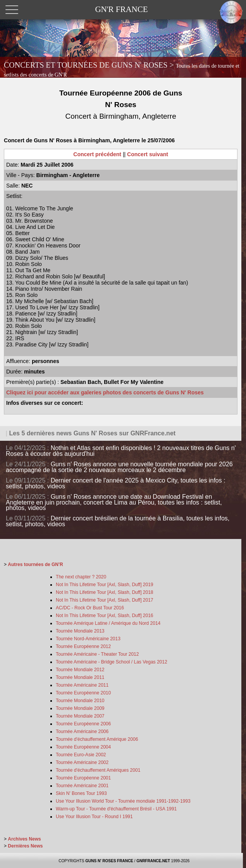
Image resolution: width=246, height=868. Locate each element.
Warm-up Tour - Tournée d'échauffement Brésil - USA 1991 (116, 809)
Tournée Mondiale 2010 (80, 701)
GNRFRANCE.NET (153, 861)
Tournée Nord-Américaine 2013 (88, 639)
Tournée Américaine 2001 (82, 786)
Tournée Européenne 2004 (83, 747)
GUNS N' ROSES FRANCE (109, 861)
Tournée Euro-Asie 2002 (81, 755)
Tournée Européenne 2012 (83, 646)
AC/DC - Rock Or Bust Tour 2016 (90, 608)
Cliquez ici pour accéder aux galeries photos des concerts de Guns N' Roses (105, 392)
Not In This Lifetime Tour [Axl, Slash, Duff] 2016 (104, 616)
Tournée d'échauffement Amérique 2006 (97, 739)
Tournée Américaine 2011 (82, 685)
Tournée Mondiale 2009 (80, 708)
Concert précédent (97, 154)
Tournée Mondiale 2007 (80, 716)
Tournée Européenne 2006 (83, 724)
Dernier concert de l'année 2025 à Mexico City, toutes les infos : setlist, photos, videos (116, 483)
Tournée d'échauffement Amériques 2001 (98, 770)
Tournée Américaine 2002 (82, 762)
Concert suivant (148, 154)
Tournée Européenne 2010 (83, 693)
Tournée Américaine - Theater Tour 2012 (97, 654)
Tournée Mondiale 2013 (80, 631)
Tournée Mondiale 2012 (80, 670)
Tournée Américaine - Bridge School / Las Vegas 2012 (112, 662)
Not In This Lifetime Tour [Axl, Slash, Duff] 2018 (104, 592)
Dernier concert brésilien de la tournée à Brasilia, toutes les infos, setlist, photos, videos (118, 521)
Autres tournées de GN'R (35, 564)
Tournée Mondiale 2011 (80, 677)
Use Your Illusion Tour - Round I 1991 (94, 817)
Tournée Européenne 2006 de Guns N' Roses (121, 105)
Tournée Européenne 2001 (83, 778)
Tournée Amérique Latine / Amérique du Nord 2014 (108, 623)
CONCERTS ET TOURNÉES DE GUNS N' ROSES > (122, 69)
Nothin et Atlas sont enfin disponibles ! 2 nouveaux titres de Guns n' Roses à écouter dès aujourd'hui (121, 451)
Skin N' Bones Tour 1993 (81, 793)
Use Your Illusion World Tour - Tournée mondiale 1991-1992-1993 (123, 801)
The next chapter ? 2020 (81, 577)
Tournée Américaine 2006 (82, 732)
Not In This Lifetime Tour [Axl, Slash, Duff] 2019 (104, 585)
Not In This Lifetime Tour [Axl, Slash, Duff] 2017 (104, 600)
